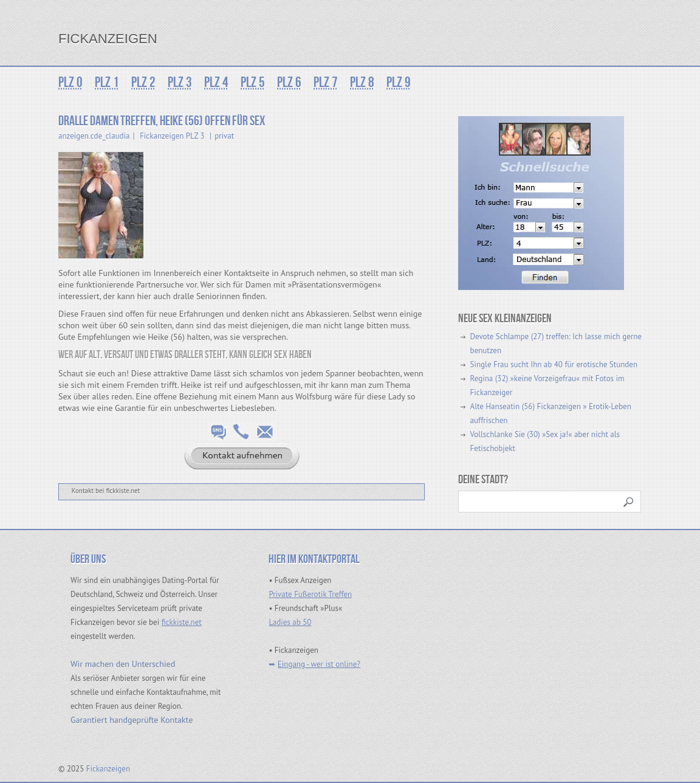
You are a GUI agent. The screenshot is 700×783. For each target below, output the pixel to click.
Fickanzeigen (108, 39)
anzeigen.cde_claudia (94, 136)
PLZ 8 (362, 82)
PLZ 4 (216, 82)
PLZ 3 (180, 82)
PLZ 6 (289, 82)
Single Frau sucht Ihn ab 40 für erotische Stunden (554, 364)
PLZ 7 (326, 82)
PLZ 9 (399, 82)
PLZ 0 (70, 82)
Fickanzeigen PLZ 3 (172, 136)
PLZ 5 (253, 82)
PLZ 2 (143, 82)
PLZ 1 (107, 82)
